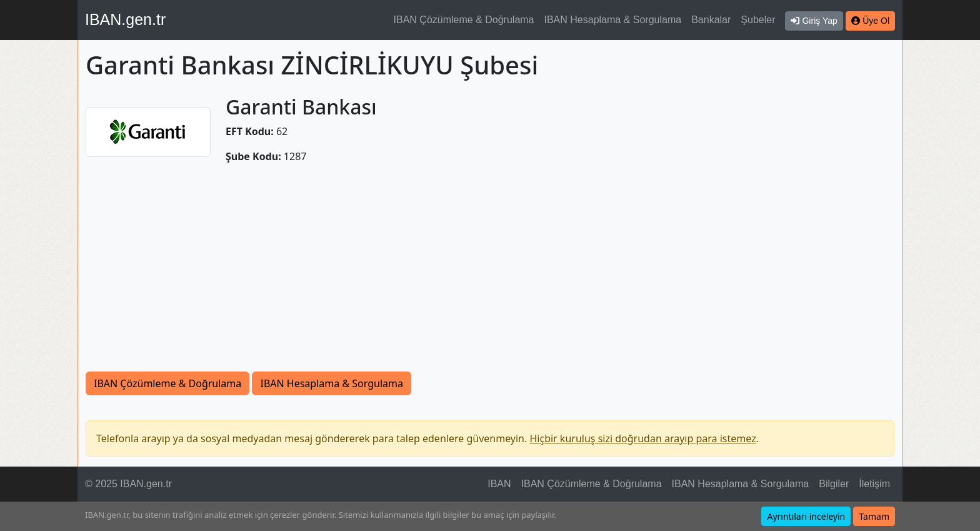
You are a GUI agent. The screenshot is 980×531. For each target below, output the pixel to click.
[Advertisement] (490, 268)
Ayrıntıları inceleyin (806, 516)
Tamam (874, 516)
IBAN (499, 484)
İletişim (874, 484)
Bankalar (711, 20)
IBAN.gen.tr (125, 19)
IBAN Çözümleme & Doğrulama (464, 20)
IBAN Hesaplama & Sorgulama (613, 20)
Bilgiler (834, 484)
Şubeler (758, 20)
